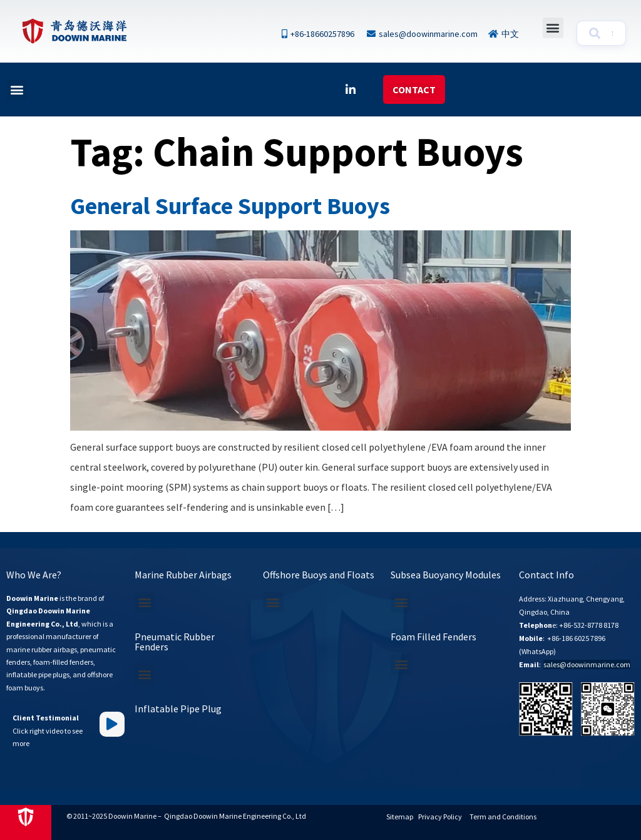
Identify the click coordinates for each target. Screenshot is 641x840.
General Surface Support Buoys (230, 206)
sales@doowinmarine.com (587, 664)
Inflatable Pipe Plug (178, 709)
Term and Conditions (503, 817)
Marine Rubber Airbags (183, 575)
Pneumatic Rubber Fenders (175, 642)
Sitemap (400, 817)
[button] (553, 28)
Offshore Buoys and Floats (319, 575)
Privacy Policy (440, 817)
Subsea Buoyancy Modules (446, 575)
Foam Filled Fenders (433, 637)
